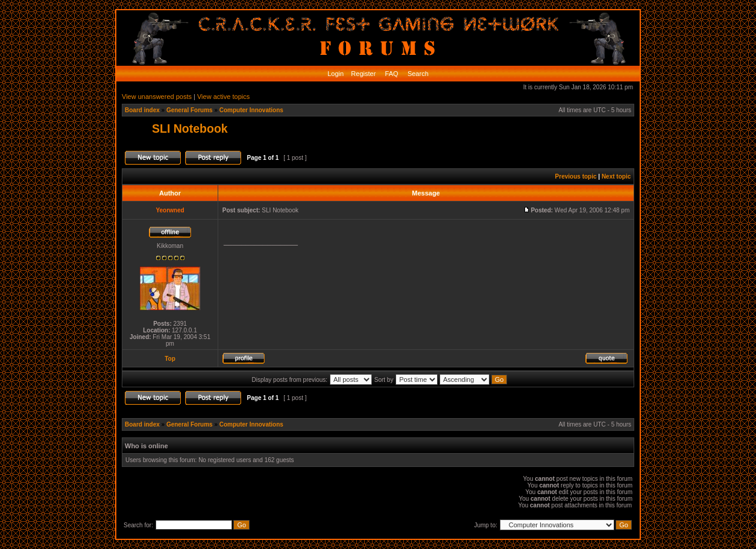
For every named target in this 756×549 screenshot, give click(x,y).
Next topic (616, 176)
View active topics (223, 97)
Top (170, 359)
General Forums (190, 110)
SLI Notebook (190, 129)
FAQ (391, 74)
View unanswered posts (157, 97)
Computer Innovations (251, 110)
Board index (142, 110)
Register (362, 74)
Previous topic (576, 176)
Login (335, 74)
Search (417, 74)
